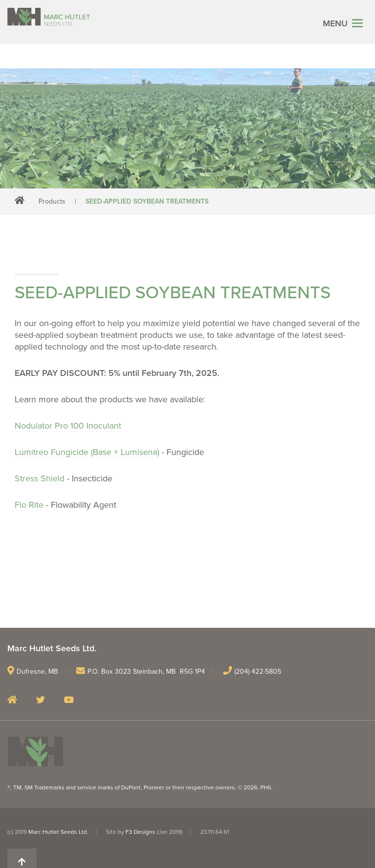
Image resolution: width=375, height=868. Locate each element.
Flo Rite (29, 505)
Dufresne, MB (37, 672)
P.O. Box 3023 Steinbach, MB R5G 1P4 (146, 672)
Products (52, 201)
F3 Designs (140, 832)
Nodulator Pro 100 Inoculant (68, 426)
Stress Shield (40, 478)
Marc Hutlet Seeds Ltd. (58, 832)
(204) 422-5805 (258, 672)
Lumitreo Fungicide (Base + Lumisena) (87, 452)
